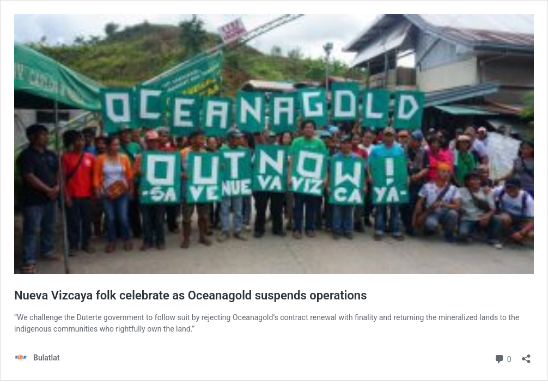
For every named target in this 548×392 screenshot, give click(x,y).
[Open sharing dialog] (526, 355)
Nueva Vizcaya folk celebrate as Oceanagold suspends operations (190, 295)
